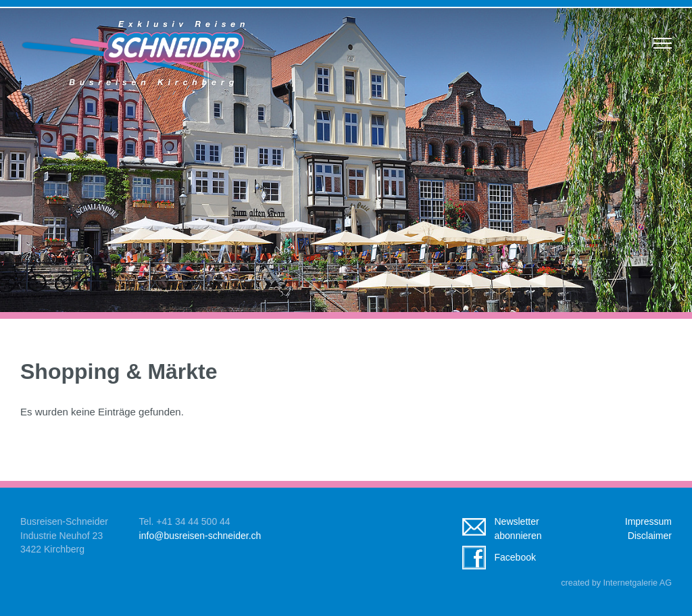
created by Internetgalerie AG (616, 583)
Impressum (648, 521)
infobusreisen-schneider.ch (200, 536)
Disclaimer (650, 536)
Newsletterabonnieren (518, 529)
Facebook (515, 557)
